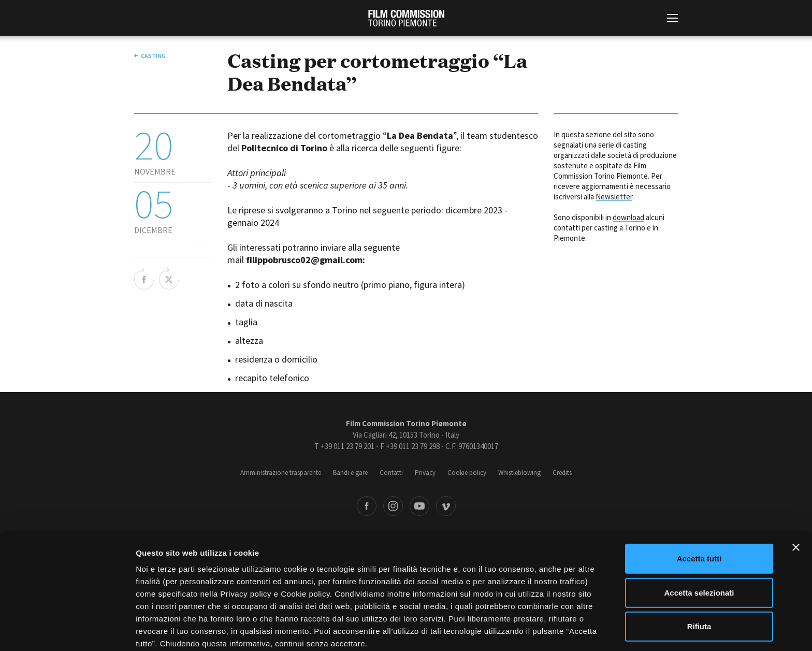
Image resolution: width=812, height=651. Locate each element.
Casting (153, 56)
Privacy (425, 473)
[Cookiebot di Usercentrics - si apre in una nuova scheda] (67, 631)
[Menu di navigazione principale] (672, 19)
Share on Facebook (144, 279)
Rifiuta (699, 580)
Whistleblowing (519, 473)
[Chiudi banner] (796, 501)
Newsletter (614, 197)
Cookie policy (467, 473)
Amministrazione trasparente (281, 473)
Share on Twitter (169, 279)
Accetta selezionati (699, 546)
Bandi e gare (350, 473)
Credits (562, 473)
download (628, 217)
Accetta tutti (699, 512)
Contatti (391, 473)
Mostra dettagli (545, 631)
